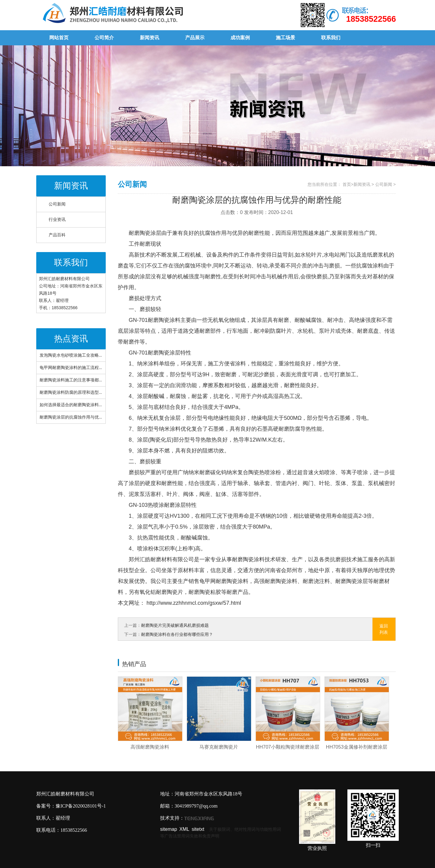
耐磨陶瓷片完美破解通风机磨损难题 (175, 625)
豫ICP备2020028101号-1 (81, 806)
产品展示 (195, 38)
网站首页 (59, 38)
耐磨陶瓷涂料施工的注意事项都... (71, 380)
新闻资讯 (150, 38)
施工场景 (285, 38)
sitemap (169, 829)
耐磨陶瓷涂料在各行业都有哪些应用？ (177, 634)
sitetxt (198, 829)
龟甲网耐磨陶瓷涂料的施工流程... (71, 368)
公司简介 (104, 38)
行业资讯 (57, 220)
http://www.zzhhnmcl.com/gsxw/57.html (193, 603)
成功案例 (240, 38)
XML (184, 829)
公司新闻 (57, 204)
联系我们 (331, 38)
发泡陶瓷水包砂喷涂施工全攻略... (71, 355)
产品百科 (57, 235)
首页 (347, 184)
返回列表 (384, 629)
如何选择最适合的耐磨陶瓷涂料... (71, 405)
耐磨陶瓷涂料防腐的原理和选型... (71, 392)
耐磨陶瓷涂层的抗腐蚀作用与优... (71, 417)
